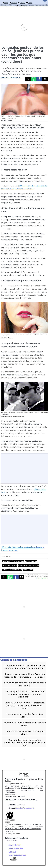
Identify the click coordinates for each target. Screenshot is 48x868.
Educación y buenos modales (13, 561)
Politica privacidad (12, 834)
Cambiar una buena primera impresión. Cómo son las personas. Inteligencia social (25, 705)
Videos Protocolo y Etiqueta (29, 565)
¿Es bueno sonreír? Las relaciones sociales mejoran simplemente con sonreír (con (25, 667)
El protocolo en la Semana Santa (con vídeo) (25, 733)
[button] (28, 79)
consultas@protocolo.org (25, 808)
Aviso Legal (10, 831)
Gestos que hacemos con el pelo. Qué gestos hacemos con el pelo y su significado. (25, 694)
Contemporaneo (16, 570)
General (5, 570)
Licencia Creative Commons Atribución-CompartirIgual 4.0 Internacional (24, 828)
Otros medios (28, 570)
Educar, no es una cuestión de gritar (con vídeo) (25, 724)
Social (6, 3)
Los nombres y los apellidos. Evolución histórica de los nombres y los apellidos (24, 675)
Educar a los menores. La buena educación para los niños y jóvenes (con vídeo (25, 743)
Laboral (22, 3)
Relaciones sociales (10, 565)
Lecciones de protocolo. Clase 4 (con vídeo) (25, 715)
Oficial (30, 3)
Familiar (14, 3)
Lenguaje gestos (31, 561)
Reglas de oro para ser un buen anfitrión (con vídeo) (25, 684)
